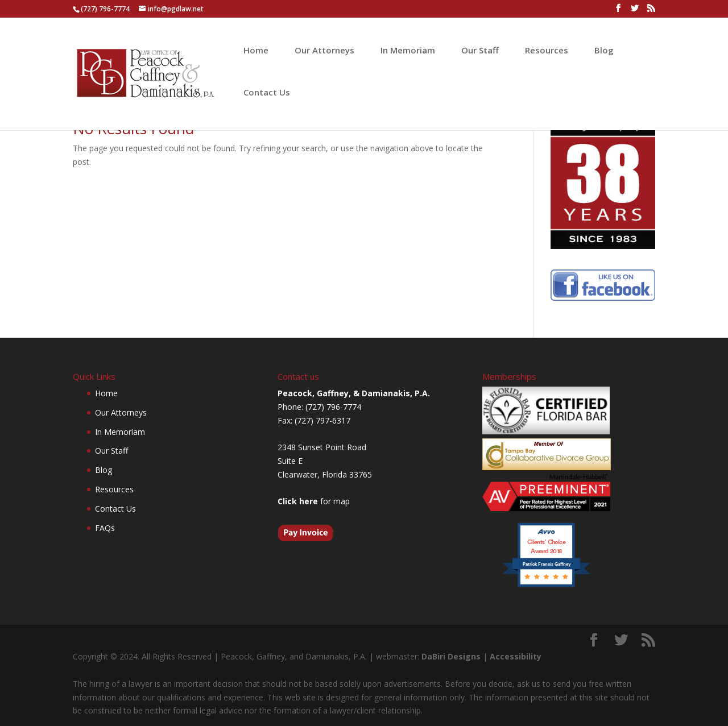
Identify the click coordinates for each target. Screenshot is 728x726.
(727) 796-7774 (105, 9)
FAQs (105, 528)
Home (256, 51)
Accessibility (516, 656)
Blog (604, 51)
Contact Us (267, 93)
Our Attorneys (324, 51)
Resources (547, 51)
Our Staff (480, 51)
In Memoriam (408, 51)
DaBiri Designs (451, 656)
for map (314, 501)
